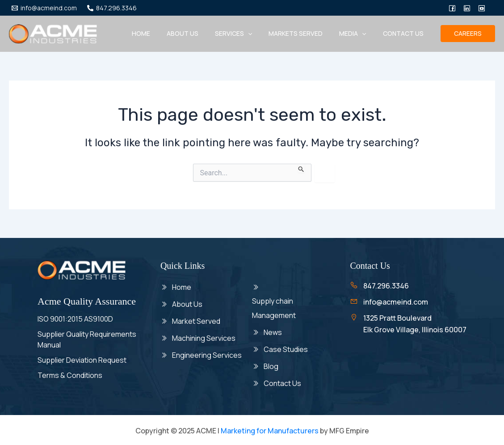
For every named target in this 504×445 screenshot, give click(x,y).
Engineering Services (207, 353)
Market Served (196, 320)
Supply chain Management (275, 309)
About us (200, 33)
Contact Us (405, 33)
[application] (262, 34)
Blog (271, 365)
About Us (187, 304)
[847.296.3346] (112, 8)
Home (163, 33)
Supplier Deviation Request (82, 360)
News (273, 332)
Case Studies (286, 349)
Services (247, 34)
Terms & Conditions (70, 375)
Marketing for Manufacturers (270, 429)
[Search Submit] (301, 168)
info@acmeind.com (396, 302)
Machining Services (204, 337)
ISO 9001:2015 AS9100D (75, 319)
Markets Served (306, 33)
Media (359, 34)
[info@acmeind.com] (44, 8)
